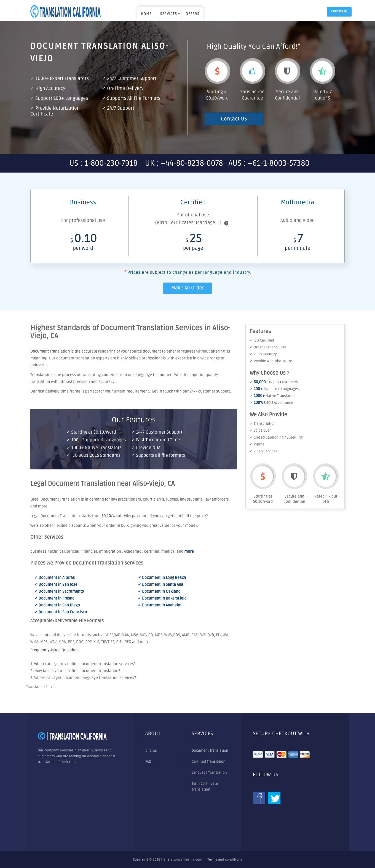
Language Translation (209, 773)
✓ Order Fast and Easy (268, 347)
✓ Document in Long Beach (162, 578)
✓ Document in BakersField (162, 599)
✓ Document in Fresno (54, 599)
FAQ (148, 762)
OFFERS (192, 14)
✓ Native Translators (273, 396)
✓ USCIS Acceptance (271, 403)
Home (146, 14)
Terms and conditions (225, 860)
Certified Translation (208, 762)
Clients (151, 751)
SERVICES (169, 14)
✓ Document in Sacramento (59, 592)
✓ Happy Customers (274, 382)
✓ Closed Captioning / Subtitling (276, 437)
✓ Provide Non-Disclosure (271, 361)
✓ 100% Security (263, 354)
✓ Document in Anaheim (160, 605)
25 (193, 244)
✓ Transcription (263, 424)
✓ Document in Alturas (55, 578)
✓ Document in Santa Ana (161, 585)
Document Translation (210, 751)
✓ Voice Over (260, 431)
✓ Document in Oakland (159, 592)
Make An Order (187, 288)
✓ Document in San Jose (56, 585)
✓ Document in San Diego (57, 605)
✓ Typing (257, 444)
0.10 (83, 244)
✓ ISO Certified (262, 340)
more (189, 552)
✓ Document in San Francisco (61, 612)
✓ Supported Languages (274, 389)
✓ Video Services (264, 451)
